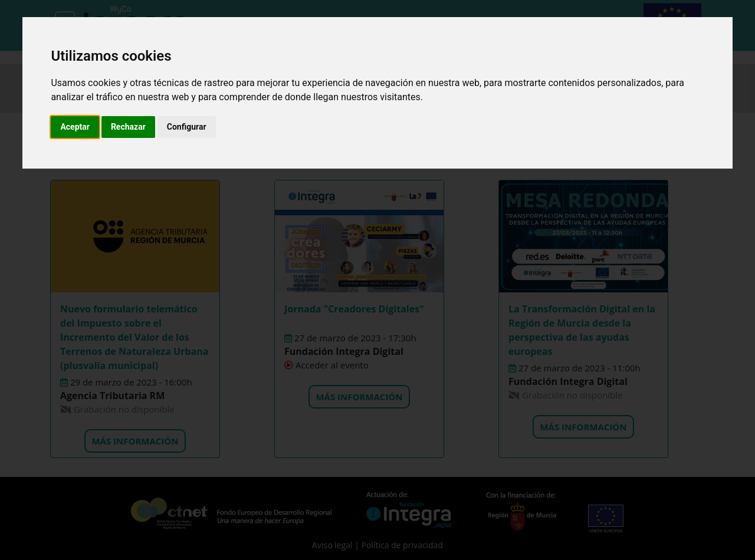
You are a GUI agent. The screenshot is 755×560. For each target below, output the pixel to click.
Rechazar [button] (128, 127)
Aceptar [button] (75, 127)
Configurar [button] (187, 127)
